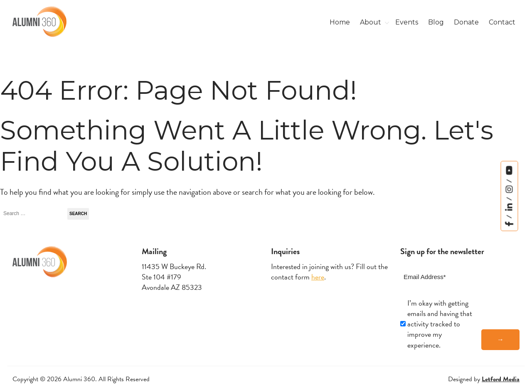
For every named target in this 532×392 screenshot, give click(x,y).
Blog (436, 22)
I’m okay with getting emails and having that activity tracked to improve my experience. (440, 324)
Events (407, 22)
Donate (466, 22)
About (371, 22)
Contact (502, 22)
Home (340, 22)
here (318, 277)
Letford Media (501, 379)
